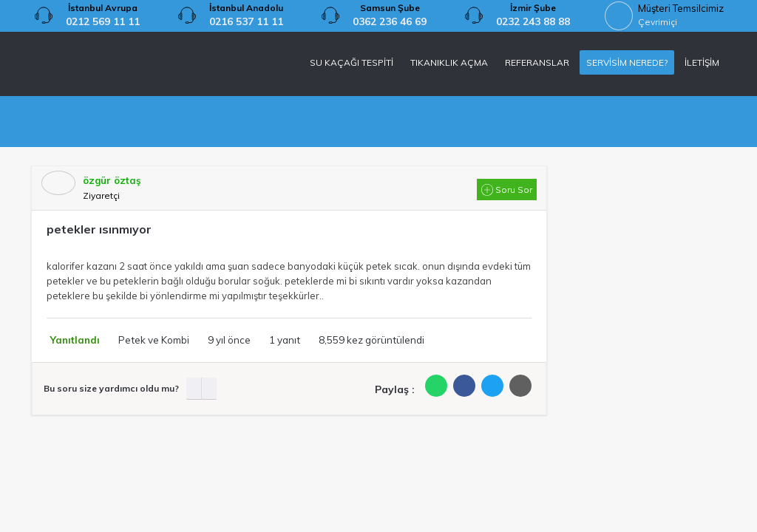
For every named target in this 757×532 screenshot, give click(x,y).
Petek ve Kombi (154, 340)
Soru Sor (507, 190)
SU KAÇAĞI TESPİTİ (352, 62)
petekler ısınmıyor (99, 229)
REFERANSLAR (537, 62)
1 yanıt (285, 340)
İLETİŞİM (702, 62)
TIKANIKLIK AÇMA (449, 62)
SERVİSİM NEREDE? (627, 62)
